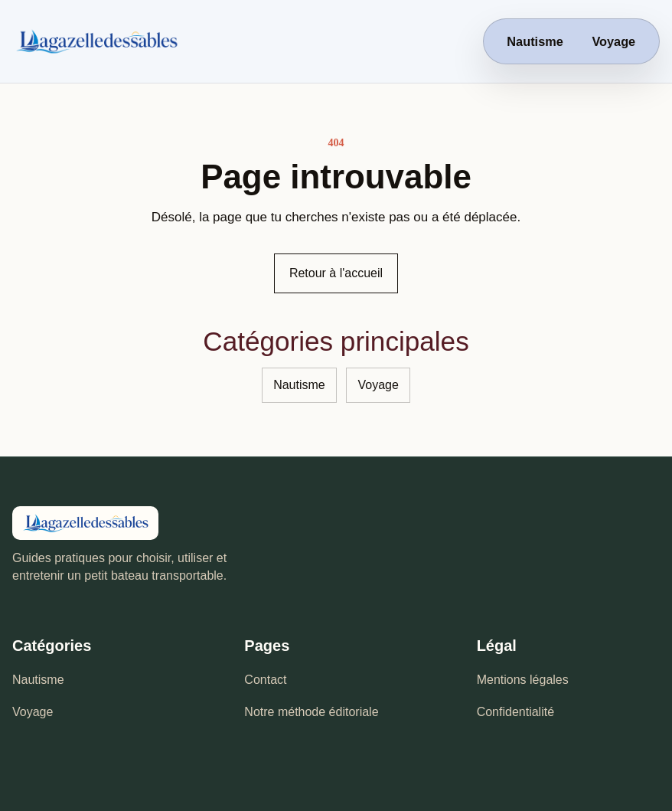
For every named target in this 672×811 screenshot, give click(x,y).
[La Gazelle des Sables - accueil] (169, 41)
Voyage (613, 41)
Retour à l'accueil (336, 273)
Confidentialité (515, 712)
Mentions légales (523, 680)
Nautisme (535, 41)
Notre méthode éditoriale (311, 712)
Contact (265, 680)
